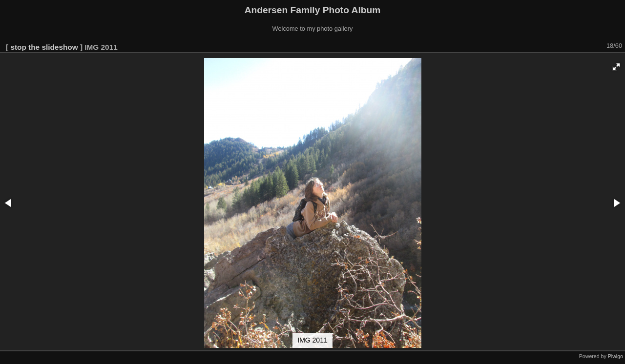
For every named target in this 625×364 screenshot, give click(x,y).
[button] (616, 67)
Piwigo (615, 356)
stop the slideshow (44, 47)
